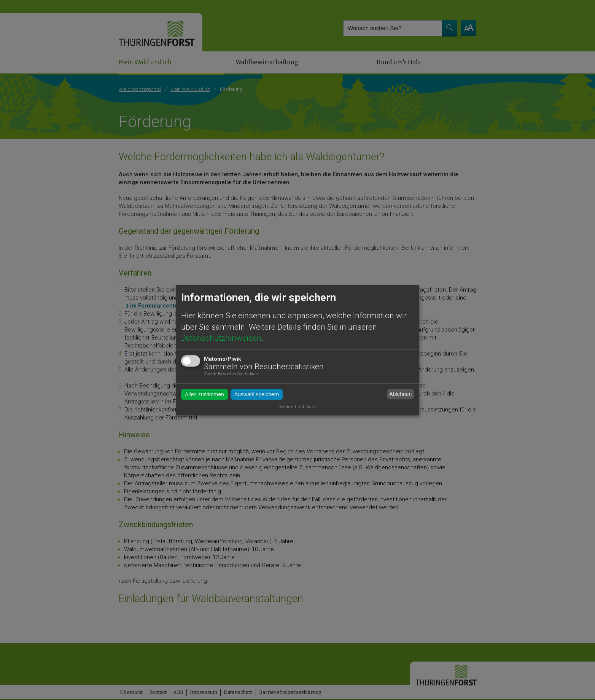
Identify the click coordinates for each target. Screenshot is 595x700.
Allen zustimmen (204, 394)
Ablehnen (400, 394)
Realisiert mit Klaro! (297, 407)
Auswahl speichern (257, 394)
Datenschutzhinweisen (221, 338)
